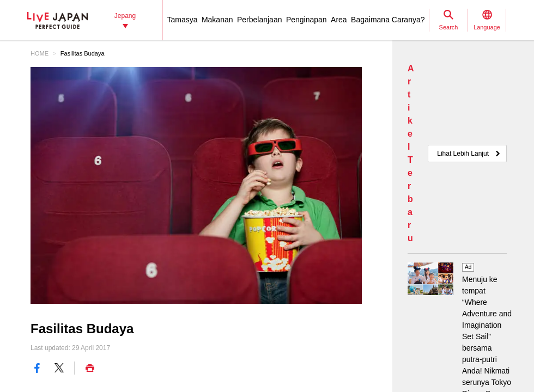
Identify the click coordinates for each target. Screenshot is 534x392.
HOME (40, 53)
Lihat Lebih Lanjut (463, 154)
